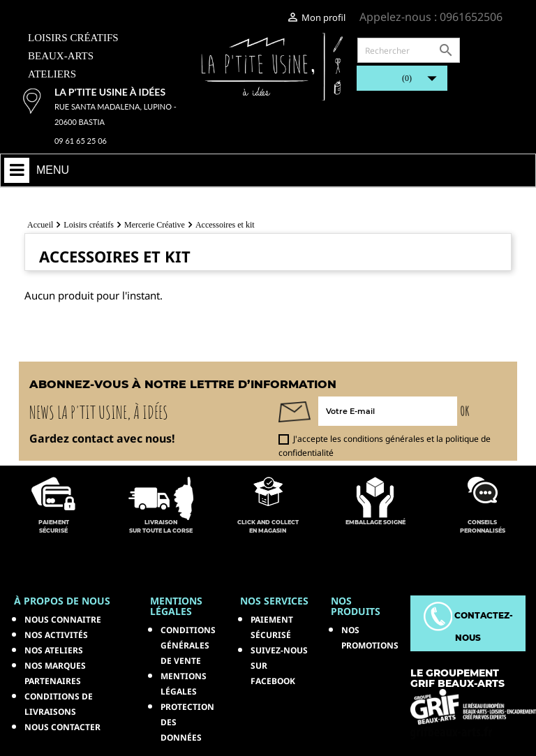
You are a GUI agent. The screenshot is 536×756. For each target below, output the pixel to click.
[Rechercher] (409, 50)
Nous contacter (62, 727)
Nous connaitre (63, 620)
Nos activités (56, 635)
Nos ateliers (54, 650)
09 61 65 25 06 (81, 141)
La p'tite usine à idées (110, 92)
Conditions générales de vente (188, 645)
